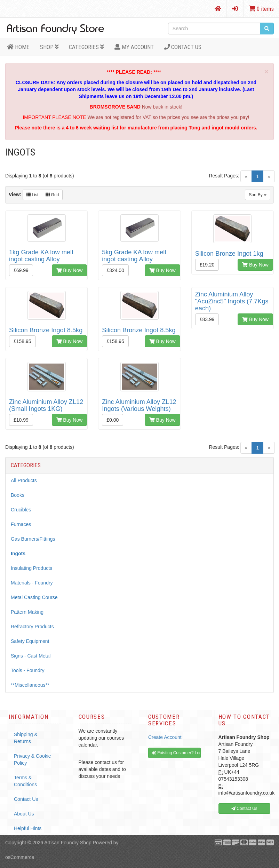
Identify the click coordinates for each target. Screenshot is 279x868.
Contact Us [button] (244, 809)
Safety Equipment (30, 641)
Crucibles (21, 510)
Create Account (165, 737)
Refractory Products (32, 627)
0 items (261, 9)
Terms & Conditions (25, 781)
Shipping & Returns (26, 738)
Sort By (258, 195)
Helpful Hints (28, 828)
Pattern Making (27, 612)
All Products (24, 480)
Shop (49, 47)
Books (18, 495)
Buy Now (70, 270)
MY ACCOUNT (134, 47)
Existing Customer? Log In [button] (176, 753)
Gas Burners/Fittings (33, 539)
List (32, 195)
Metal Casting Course (34, 597)
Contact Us (183, 47)
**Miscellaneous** (30, 685)
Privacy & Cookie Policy (33, 759)
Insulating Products (31, 568)
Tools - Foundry (27, 670)
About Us (24, 814)
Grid (52, 195)
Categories (86, 47)
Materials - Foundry (32, 583)
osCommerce (20, 857)
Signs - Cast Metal (31, 656)
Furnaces (21, 524)
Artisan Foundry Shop (68, 843)
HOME (18, 47)
